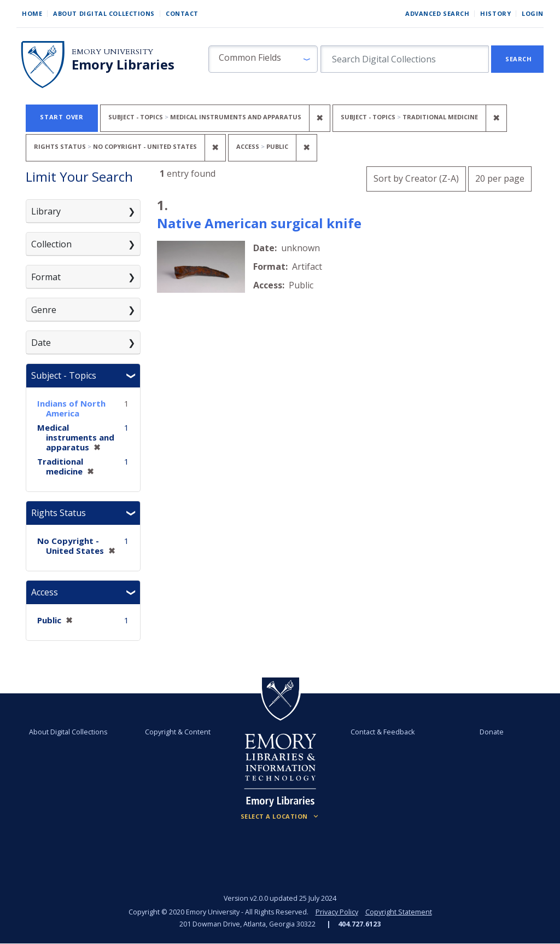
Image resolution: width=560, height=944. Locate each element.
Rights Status (59, 513)
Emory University (112, 52)
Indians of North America (71, 408)
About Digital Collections (104, 13)
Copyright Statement (399, 912)
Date (41, 343)
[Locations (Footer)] (280, 816)
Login (533, 13)
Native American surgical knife (259, 223)
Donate (492, 732)
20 (500, 177)
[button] (263, 59)
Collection (51, 244)
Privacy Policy (337, 912)
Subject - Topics (64, 375)
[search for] (405, 59)
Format (46, 277)
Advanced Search (437, 13)
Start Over (62, 117)
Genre (44, 310)
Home (32, 13)
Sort (416, 178)
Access (45, 592)
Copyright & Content (178, 732)
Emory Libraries (123, 65)
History (495, 13)
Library (46, 211)
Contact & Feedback (383, 732)
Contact (182, 13)
